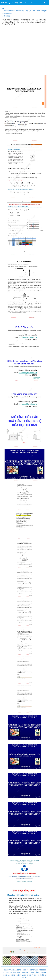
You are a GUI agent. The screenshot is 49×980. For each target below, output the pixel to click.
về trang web (33, 970)
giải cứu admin (23, 972)
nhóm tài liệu (11, 972)
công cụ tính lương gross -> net (24, 975)
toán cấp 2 (35, 972)
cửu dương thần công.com (12, 3)
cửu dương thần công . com (15, 970)
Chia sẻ (7, 16)
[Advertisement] (24, 50)
